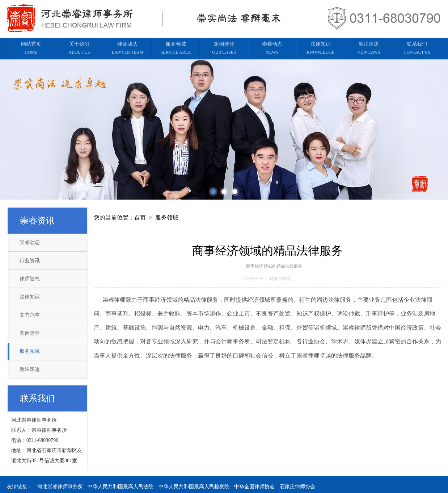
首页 (140, 218)
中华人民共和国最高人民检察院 (194, 487)
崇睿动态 (30, 243)
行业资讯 (30, 261)
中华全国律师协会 (254, 487)
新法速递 (30, 369)
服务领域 (30, 351)
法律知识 (30, 297)
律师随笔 (30, 279)
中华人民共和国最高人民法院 (121, 487)
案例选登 (30, 333)
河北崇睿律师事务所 (60, 487)
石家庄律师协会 (297, 487)
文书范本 (30, 315)
